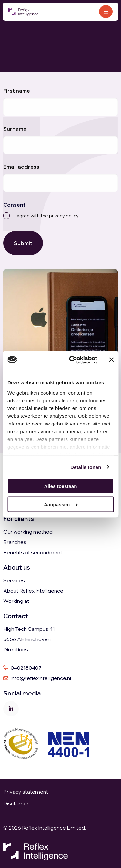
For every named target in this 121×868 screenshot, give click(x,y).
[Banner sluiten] (111, 360)
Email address (21, 167)
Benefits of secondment (33, 552)
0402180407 (22, 668)
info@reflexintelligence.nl (37, 678)
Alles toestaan (61, 486)
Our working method (28, 532)
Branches (15, 542)
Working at (16, 601)
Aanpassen (61, 504)
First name (17, 91)
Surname (15, 129)
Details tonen (86, 467)
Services (14, 580)
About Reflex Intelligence (33, 591)
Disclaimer (16, 803)
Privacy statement (26, 792)
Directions (16, 649)
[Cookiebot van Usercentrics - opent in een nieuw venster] (72, 360)
